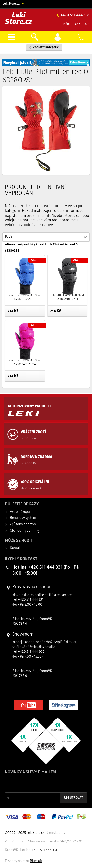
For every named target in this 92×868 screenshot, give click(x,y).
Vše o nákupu (20, 512)
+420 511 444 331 (75, 15)
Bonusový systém (23, 518)
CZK (78, 24)
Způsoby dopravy (23, 524)
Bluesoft (36, 861)
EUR (86, 24)
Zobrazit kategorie (46, 47)
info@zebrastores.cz (62, 216)
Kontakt (16, 548)
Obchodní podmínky (25, 531)
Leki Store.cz (19, 19)
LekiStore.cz (11, 4)
